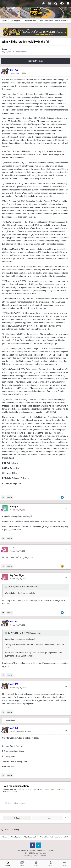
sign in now (55, 789)
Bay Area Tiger (17, 575)
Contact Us (41, 850)
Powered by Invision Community (36, 856)
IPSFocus (32, 850)
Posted (18, 73)
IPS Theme (22, 850)
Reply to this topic (35, 61)
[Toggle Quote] (6, 587)
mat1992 (8, 49)
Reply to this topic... (15, 803)
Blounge (14, 506)
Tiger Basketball (21, 52)
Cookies (50, 850)
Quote (10, 497)
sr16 (12, 548)
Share (17, 818)
